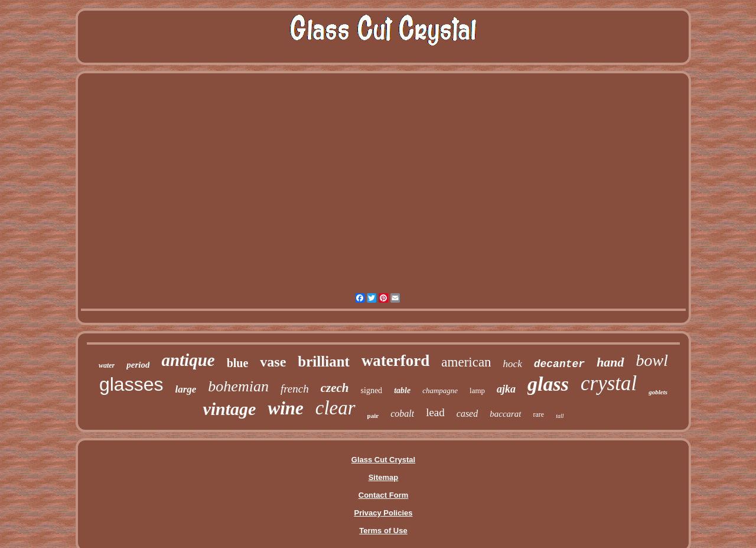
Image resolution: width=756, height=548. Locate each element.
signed (372, 390)
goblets (658, 392)
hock (513, 364)
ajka (506, 389)
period (138, 365)
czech (335, 388)
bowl (652, 360)
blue (238, 363)
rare (539, 414)
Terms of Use (383, 531)
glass (548, 384)
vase (273, 362)
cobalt (402, 414)
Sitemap (384, 477)
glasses (131, 384)
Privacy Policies (383, 513)
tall (560, 416)
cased (467, 414)
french (295, 389)
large (185, 389)
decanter (559, 364)
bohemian (238, 386)
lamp (477, 390)
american (466, 362)
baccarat (505, 414)
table (402, 390)
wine (285, 408)
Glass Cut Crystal (383, 460)
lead (435, 412)
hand (610, 362)
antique (188, 360)
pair (373, 416)
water (107, 365)
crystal (609, 383)
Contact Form (384, 495)
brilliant (324, 361)
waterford (395, 361)
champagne (440, 390)
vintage (229, 409)
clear (335, 408)
